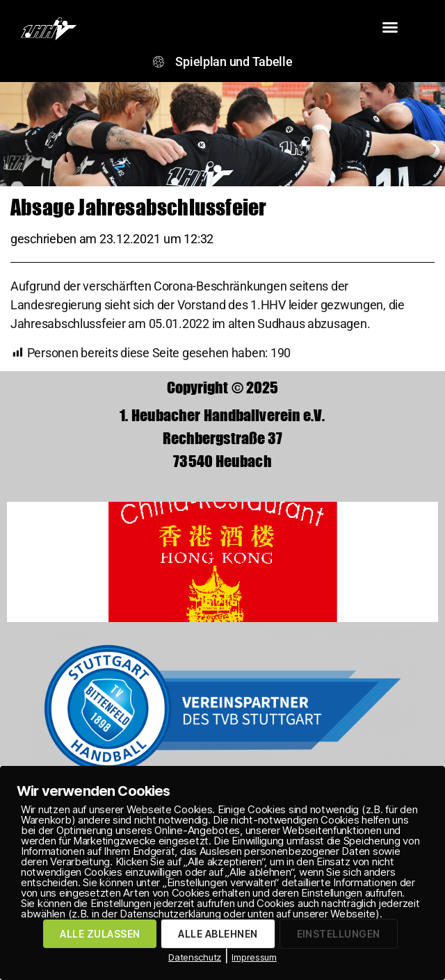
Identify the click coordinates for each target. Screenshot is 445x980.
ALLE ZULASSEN (100, 934)
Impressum (254, 957)
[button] (390, 27)
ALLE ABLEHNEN (218, 934)
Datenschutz (195, 957)
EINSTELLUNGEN (339, 934)
